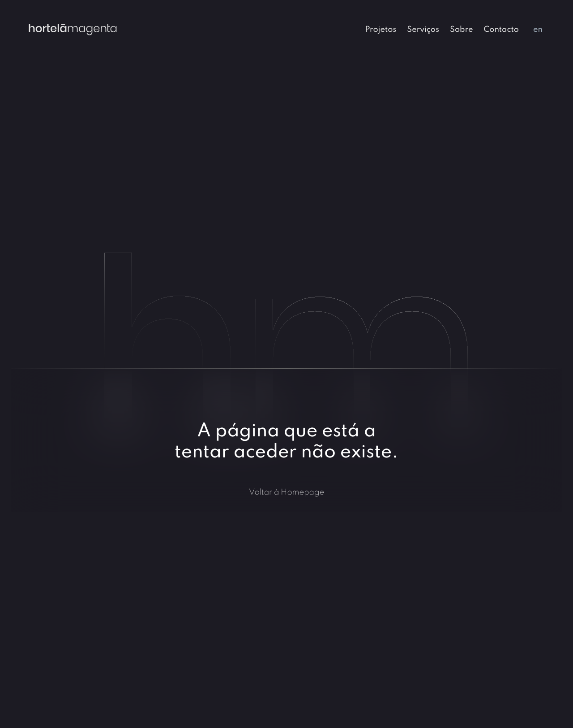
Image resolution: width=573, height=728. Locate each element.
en (538, 29)
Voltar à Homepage (287, 492)
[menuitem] (381, 29)
